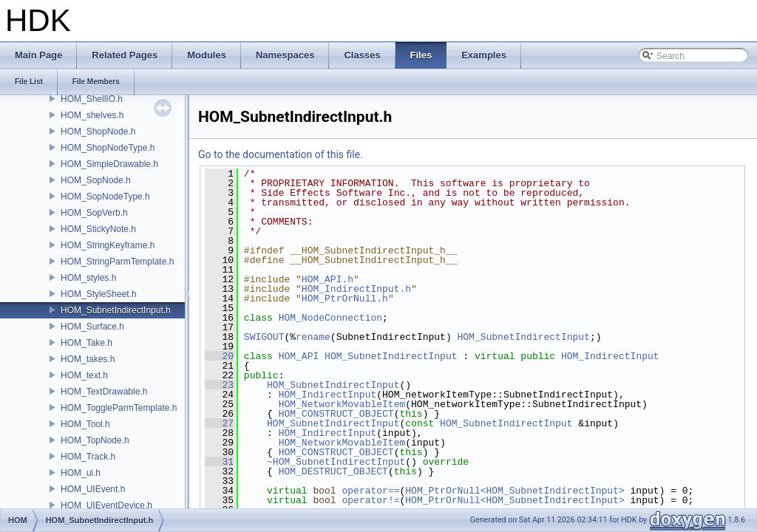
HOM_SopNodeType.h (105, 197)
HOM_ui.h (81, 473)
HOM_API (299, 356)
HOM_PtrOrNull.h (345, 299)
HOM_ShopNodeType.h (108, 148)
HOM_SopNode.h (96, 180)
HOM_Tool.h (85, 424)
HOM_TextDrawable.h (104, 392)
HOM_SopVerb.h (94, 213)
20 (219, 356)
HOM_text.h (84, 375)
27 (219, 423)
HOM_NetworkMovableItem (342, 404)
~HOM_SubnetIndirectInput (336, 462)
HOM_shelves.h (92, 115)
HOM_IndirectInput (610, 356)
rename (313, 337)
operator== (370, 491)
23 (219, 385)
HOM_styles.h (88, 278)
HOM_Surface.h (92, 327)
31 (219, 462)
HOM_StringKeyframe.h (108, 245)
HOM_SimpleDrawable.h (109, 164)
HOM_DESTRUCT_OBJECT (333, 471)
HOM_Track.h (88, 457)
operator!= (370, 500)
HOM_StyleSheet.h (99, 294)
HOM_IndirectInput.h (356, 289)
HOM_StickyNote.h (98, 229)
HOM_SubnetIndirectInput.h (116, 310)
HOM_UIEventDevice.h (106, 505)
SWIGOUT (264, 337)
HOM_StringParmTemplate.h (117, 262)
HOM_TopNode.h (95, 440)
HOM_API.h (327, 279)
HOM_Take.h (86, 343)
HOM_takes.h (88, 359)
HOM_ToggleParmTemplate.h (119, 408)
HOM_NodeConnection (330, 318)
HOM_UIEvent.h (93, 489)
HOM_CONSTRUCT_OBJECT (336, 414)
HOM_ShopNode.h (98, 132)
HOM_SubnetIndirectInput (523, 337)
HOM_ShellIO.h (92, 99)
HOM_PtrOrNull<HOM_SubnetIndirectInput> (515, 491)
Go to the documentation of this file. (281, 154)
